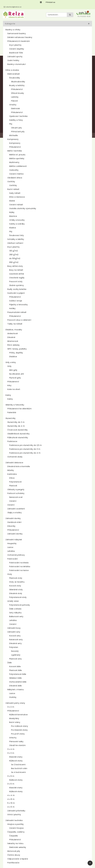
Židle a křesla (15, 609)
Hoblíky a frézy (16, 120)
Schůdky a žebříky (16, 239)
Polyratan (14, 647)
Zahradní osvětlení (16, 509)
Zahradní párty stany (15, 703)
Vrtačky (13, 105)
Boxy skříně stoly (15, 266)
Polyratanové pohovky (20, 605)
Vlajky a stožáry (15, 513)
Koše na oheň (14, 389)
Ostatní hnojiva (16, 828)
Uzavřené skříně (17, 274)
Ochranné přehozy (16, 555)
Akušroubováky (18, 82)
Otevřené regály (17, 278)
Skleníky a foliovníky (15, 405)
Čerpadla (14, 836)
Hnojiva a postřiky (16, 824)
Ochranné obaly (15, 457)
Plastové (13, 486)
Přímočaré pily (18, 132)
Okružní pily (16, 128)
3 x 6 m (11, 784)
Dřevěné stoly (16, 593)
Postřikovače (13, 863)
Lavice (10, 547)
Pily (11, 124)
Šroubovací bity (17, 235)
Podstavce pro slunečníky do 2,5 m (26, 445)
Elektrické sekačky (18, 847)
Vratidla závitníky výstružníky (23, 208)
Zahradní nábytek (14, 540)
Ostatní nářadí (16, 205)
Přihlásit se (50, 2)
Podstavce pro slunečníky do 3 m (25, 449)
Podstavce (12, 441)
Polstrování (13, 559)
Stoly (10, 574)
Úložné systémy (17, 285)
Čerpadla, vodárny (16, 832)
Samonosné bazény (17, 33)
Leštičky (15, 97)
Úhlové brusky (18, 93)
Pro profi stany (18, 734)
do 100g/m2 (15, 258)
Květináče (12, 474)
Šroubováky (15, 78)
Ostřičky (11, 182)
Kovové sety (15, 636)
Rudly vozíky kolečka (17, 289)
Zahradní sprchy (15, 57)
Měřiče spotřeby (17, 158)
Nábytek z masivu (16, 690)
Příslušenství (17, 89)
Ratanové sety (16, 640)
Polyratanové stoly (18, 597)
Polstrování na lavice (19, 570)
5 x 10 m (11, 803)
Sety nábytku (15, 613)
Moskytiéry (14, 718)
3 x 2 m (11, 707)
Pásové (14, 101)
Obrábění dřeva (15, 178)
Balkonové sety (16, 616)
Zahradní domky (13, 518)
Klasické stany (16, 757)
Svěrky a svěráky (17, 224)
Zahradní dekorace (14, 463)
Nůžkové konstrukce (18, 715)
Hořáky (12, 308)
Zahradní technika (14, 820)
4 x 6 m (11, 807)
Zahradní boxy (14, 628)
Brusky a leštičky (17, 85)
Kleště (12, 201)
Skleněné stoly (16, 590)
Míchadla (14, 135)
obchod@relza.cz (14, 7)
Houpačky (12, 543)
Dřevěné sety (15, 643)
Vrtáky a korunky (17, 220)
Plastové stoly (16, 578)
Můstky (11, 470)
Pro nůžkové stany (20, 726)
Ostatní (13, 501)
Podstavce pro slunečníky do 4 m (25, 453)
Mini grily (13, 370)
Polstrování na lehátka (20, 567)
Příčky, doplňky (16, 353)
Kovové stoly (15, 586)
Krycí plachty (15, 45)
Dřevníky (11, 526)
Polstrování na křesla (19, 563)
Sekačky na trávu (15, 843)
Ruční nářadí (13, 189)
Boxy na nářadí (16, 270)
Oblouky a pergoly (16, 489)
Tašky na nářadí (15, 324)
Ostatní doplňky (17, 49)
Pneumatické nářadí (17, 312)
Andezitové (13, 333)
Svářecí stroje (16, 301)
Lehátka (11, 551)
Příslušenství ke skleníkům (20, 409)
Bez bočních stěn (19, 768)
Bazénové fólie (16, 53)
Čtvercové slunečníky (18, 430)
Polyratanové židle (18, 674)
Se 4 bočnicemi (18, 772)
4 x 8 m (11, 799)
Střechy (13, 738)
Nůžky (12, 212)
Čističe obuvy (14, 855)
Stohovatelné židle (18, 682)
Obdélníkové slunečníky (18, 434)
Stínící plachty (14, 815)
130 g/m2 (14, 251)
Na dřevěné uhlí (17, 374)
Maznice (13, 216)
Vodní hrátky (13, 60)
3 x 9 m (11, 776)
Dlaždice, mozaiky (14, 330)
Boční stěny (15, 722)
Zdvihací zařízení (15, 243)
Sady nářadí (15, 193)
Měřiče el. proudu (17, 155)
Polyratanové (15, 482)
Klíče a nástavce (17, 197)
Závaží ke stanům (18, 745)
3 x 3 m (11, 753)
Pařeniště (12, 412)
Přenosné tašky (16, 742)
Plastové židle (16, 670)
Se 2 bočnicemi (18, 765)
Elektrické (16, 109)
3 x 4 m (11, 749)
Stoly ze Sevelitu (17, 582)
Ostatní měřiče (16, 174)
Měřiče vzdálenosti (18, 166)
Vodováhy (14, 170)
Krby (9, 385)
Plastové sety (16, 659)
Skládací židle (15, 678)
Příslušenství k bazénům (19, 41)
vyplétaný (16, 655)
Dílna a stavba (12, 70)
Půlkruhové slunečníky (18, 438)
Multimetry (14, 162)
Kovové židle (15, 666)
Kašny (8, 395)
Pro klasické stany (19, 730)
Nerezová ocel (16, 497)
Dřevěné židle (16, 686)
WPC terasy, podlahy (17, 349)
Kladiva (13, 228)
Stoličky (13, 697)
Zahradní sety (14, 632)
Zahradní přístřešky (16, 811)
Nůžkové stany (16, 761)
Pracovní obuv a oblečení (19, 320)
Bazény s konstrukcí (17, 64)
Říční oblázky (14, 345)
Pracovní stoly (16, 282)
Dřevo (12, 478)
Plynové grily (15, 378)
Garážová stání (14, 522)
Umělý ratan (13, 601)
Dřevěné (11, 337)
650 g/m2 (14, 262)
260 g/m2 (14, 255)
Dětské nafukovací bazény (20, 37)
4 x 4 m (11, 795)
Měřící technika (15, 151)
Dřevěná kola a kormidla (19, 466)
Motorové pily (14, 851)
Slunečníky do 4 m (16, 426)
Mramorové (13, 341)
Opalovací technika (18, 116)
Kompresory (13, 139)
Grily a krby (11, 362)
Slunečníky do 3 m (16, 422)
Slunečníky (11, 418)
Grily (9, 366)
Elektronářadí (14, 74)
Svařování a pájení (16, 293)
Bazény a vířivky (13, 30)
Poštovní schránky (16, 493)
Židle (10, 663)
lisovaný (15, 651)
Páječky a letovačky (18, 305)
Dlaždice (13, 357)
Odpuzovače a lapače (18, 859)
